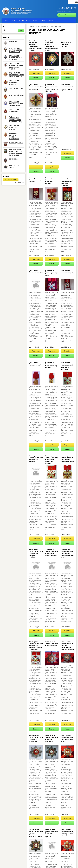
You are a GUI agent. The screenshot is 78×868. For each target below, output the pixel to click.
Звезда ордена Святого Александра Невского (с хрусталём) (36, 738)
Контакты (51, 20)
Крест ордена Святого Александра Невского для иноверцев (36, 459)
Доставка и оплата (24, 20)
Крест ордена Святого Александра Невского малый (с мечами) (52, 365)
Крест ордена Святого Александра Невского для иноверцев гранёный (36, 553)
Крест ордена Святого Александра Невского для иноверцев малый (52, 552)
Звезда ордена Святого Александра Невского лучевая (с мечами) (67, 738)
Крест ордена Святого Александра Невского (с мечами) (52, 181)
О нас (14, 20)
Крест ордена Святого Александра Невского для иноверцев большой (67, 459)
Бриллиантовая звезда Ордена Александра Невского (66, 44)
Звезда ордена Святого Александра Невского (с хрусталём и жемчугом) (52, 739)
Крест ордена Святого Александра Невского (36, 180)
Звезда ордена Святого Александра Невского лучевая (52, 644)
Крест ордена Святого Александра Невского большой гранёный (52, 273)
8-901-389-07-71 (68, 8)
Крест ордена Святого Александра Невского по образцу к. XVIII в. (36, 87)
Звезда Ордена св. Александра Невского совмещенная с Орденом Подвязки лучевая (51, 45)
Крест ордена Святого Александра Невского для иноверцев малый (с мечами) (67, 553)
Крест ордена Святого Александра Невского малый (36, 364)
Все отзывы (18, 183)
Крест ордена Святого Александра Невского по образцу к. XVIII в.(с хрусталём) (52, 88)
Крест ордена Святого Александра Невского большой (36, 272)
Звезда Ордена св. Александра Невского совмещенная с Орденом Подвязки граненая (35, 45)
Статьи (35, 20)
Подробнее (36, 73)
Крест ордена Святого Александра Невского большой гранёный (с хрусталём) (67, 366)
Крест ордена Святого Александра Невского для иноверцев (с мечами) (52, 460)
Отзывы (43, 20)
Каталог (6, 20)
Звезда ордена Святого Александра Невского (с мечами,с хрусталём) (52, 833)
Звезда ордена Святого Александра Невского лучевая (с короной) (67, 832)
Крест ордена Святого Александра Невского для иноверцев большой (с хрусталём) (36, 645)
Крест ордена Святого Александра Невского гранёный (67, 272)
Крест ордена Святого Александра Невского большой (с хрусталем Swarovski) (67, 182)
